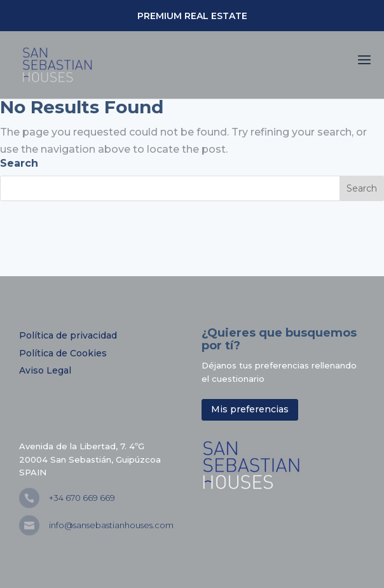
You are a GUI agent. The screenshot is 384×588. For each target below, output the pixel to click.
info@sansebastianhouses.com (111, 525)
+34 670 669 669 (82, 498)
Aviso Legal (45, 370)
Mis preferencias (250, 409)
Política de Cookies (63, 353)
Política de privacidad (68, 335)
